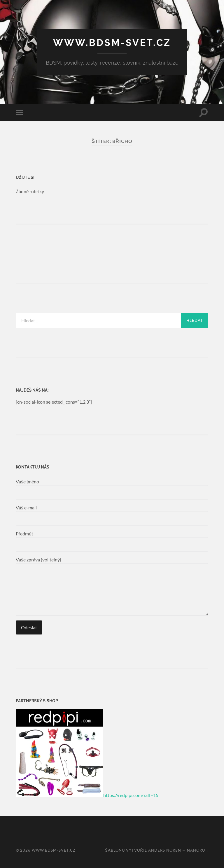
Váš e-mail (112, 515)
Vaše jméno (112, 489)
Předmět (112, 541)
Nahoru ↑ (198, 850)
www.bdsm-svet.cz (112, 43)
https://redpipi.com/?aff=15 (131, 795)
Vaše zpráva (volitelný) (112, 586)
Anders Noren (165, 850)
